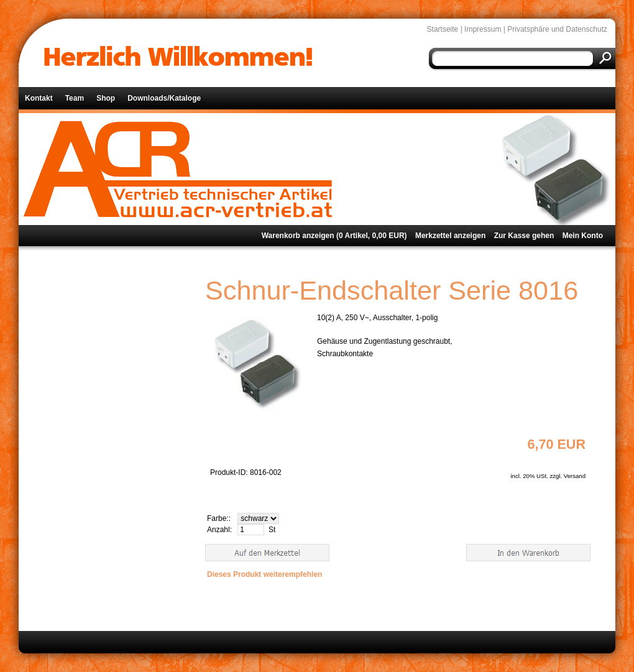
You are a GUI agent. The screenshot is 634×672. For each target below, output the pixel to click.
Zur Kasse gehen (524, 236)
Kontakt (39, 98)
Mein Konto (583, 236)
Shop (106, 98)
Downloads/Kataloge (164, 98)
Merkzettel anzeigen (450, 236)
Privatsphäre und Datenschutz (557, 29)
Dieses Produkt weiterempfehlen (264, 574)
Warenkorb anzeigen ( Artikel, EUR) (334, 236)
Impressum (483, 29)
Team (75, 98)
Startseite (443, 29)
